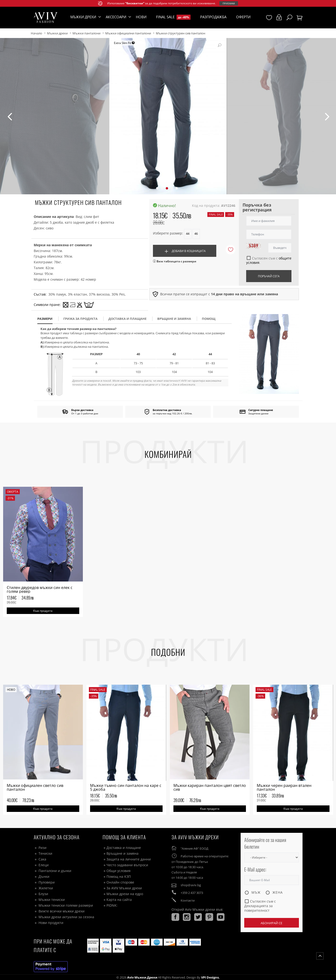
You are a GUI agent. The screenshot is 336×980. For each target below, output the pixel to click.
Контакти (188, 900)
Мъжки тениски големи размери (66, 905)
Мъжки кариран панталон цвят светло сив (210, 787)
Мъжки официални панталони (128, 33)
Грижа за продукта (80, 319)
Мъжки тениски (52, 900)
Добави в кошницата (184, 251)
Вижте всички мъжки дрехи (62, 911)
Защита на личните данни (129, 859)
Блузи (43, 894)
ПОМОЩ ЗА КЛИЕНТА (124, 837)
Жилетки (46, 888)
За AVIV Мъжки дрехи (124, 888)
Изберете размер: (168, 233)
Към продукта (43, 611)
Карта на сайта (119, 900)
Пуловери (47, 882)
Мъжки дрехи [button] (83, 17)
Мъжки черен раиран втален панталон (284, 787)
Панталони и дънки (55, 871)
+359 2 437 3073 (192, 893)
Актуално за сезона (57, 837)
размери (45, 319)
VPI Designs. (210, 977)
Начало (36, 33)
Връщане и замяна (174, 319)
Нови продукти (51, 923)
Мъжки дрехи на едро (125, 894)
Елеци (44, 865)
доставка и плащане (127, 319)
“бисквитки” (135, 3)
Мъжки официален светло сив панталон (35, 787)
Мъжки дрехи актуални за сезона (66, 917)
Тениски (45, 853)
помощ (209, 319)
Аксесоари (116, 17)
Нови (141, 17)
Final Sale (173, 17)
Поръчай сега (269, 276)
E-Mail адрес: (255, 869)
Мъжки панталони (86, 33)
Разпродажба (213, 17)
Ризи (43, 848)
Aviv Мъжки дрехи (142, 977)
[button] (157, 188)
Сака (42, 859)
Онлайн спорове (120, 882)
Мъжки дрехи (57, 33)
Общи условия (119, 871)
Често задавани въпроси (127, 865)
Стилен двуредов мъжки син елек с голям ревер (40, 589)
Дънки (44, 876)
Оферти (243, 17)
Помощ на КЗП (119, 876)
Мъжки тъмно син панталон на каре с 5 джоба (126, 787)
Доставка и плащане (124, 848)
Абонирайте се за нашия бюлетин (265, 843)
